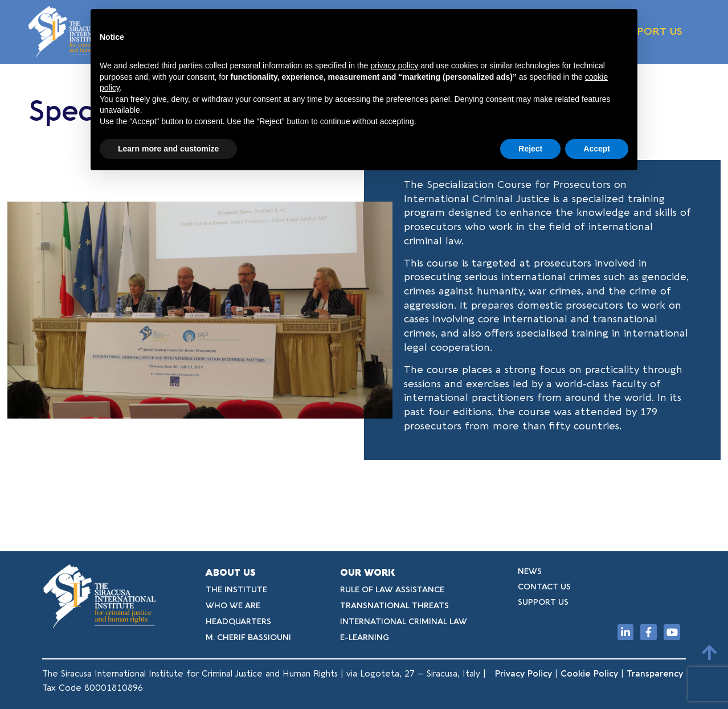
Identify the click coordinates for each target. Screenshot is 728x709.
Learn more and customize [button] (168, 149)
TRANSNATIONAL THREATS (394, 606)
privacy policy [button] (394, 65)
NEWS (530, 571)
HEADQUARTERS (238, 622)
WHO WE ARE (233, 606)
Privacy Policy (523, 674)
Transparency (656, 674)
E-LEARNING (365, 638)
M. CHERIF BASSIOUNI (248, 638)
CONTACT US (544, 587)
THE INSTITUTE (236, 590)
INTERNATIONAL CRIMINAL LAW (404, 622)
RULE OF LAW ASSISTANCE (392, 590)
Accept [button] (597, 149)
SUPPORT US (650, 32)
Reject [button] (530, 149)
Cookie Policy (589, 674)
